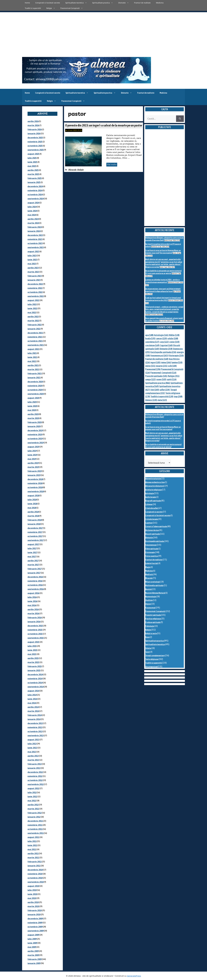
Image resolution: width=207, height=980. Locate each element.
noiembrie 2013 (35, 727)
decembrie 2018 (35, 479)
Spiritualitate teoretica (77, 3)
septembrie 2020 (36, 394)
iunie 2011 (32, 845)
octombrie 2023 (35, 243)
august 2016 (33, 593)
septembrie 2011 (36, 833)
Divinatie (125, 3)
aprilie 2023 (33, 268)
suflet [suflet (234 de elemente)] (165, 390)
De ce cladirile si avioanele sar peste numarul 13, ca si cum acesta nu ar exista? (163, 272)
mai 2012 (32, 801)
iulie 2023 (32, 256)
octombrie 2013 (35, 731)
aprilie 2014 (33, 707)
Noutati (149, 589)
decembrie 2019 (35, 430)
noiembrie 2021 (35, 337)
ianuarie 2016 (34, 622)
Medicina (160, 3)
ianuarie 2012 (34, 817)
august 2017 (33, 544)
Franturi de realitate (142, 3)
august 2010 (33, 886)
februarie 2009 (35, 959)
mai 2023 (32, 264)
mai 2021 (32, 361)
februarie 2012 (35, 813)
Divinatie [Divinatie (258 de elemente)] (166, 349)
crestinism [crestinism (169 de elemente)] (152, 345)
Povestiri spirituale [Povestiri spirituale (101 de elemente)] (156, 376)
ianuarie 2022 (34, 329)
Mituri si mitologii (153, 582)
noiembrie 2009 (35, 923)
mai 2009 (32, 947)
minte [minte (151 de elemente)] (150, 366)
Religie (52, 8)
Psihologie (150, 626)
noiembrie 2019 (35, 434)
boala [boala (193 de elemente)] (150, 338)
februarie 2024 (35, 227)
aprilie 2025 (33, 170)
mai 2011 (32, 849)
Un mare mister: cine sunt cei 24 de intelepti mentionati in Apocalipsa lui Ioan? (163, 290)
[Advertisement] (103, 31)
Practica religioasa (153, 619)
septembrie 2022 (36, 296)
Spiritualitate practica (104, 3)
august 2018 (33, 495)
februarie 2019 (35, 471)
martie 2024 (33, 223)
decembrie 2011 (35, 821)
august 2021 (33, 349)
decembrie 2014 (35, 674)
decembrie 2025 (35, 138)
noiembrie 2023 (35, 239)
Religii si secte (151, 633)
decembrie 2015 (35, 626)
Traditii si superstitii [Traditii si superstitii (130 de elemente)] (162, 396)
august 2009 (33, 935)
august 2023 (33, 251)
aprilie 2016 (33, 609)
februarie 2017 (35, 569)
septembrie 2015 (36, 638)
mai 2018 (32, 508)
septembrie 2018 (36, 491)
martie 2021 (33, 369)
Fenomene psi (151, 545)
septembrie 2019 (36, 443)
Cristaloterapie (152, 519)
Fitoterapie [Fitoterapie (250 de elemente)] (176, 356)
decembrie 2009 (35, 919)
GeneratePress (134, 976)
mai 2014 (32, 703)
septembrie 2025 (36, 150)
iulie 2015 (32, 646)
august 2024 (33, 203)
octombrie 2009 (35, 927)
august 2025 (33, 154)
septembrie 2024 (36, 199)
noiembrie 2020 (35, 386)
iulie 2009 (32, 939)
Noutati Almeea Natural (155, 593)
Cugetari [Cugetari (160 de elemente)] (166, 345)
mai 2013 (32, 752)
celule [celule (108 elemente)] (173, 338)
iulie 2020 (32, 402)
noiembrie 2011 (35, 825)
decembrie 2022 (35, 284)
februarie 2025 (35, 178)
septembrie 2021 (36, 345)
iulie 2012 (32, 792)
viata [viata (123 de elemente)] (162, 400)
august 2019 (33, 447)
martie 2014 (33, 711)
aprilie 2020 (33, 414)
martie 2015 (33, 662)
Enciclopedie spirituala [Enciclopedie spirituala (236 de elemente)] (163, 352)
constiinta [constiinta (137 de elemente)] (152, 342)
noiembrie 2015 (35, 630)
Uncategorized (151, 667)
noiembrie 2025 (35, 142)
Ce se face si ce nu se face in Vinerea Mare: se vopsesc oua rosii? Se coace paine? (163, 252)
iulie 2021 (32, 353)
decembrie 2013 (35, 723)
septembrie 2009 (36, 931)
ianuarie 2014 (34, 719)
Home (27, 3)
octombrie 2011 (35, 829)
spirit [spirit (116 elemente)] (172, 379)
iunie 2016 (32, 601)
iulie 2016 (32, 597)
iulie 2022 (32, 304)
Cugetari (149, 523)
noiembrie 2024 (35, 190)
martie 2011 (33, 857)
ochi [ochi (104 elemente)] (172, 366)
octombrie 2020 (35, 390)
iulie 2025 (32, 158)
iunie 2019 (32, 455)
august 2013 (33, 740)
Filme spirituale (152, 549)
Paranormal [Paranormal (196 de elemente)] (153, 369)
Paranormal (150, 608)
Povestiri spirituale (153, 615)
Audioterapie (151, 497)
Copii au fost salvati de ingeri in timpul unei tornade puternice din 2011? (163, 299)
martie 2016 (33, 613)
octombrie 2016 (35, 585)
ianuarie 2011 (34, 866)
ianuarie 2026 (34, 133)
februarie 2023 (35, 276)
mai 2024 (32, 215)
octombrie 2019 (35, 439)
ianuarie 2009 (34, 963)
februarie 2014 (35, 715)
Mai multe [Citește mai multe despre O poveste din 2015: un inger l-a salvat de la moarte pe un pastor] (112, 164)
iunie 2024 (32, 211)
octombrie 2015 (35, 634)
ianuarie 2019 (34, 475)
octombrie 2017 (35, 536)
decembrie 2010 (35, 870)
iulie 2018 (32, 500)
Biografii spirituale (153, 501)
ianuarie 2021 (34, 378)
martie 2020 (33, 418)
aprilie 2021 (33, 365)
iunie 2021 (32, 357)
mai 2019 (32, 459)
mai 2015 (32, 654)
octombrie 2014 (35, 683)
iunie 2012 (32, 796)
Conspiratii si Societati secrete (48, 3)
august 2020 (33, 398)
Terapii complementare (155, 655)
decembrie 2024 (35, 186)
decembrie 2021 (35, 333)
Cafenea (149, 504)
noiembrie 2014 (35, 679)
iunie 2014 (32, 699)
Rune (147, 637)
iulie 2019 (32, 451)
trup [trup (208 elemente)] (178, 396)
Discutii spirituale (153, 534)
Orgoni (148, 604)
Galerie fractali (152, 563)
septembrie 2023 (36, 247)
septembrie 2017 (36, 540)
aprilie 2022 (33, 317)
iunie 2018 (32, 504)
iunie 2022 (32, 308)
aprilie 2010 (33, 902)
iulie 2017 (32, 548)
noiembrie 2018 (35, 483)
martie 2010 (33, 906)
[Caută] (180, 119)
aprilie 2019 (33, 463)
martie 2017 (33, 565)
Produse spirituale (153, 622)
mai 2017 (32, 557)
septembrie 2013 (36, 735)
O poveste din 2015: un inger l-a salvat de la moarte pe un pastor (104, 125)
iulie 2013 (32, 744)
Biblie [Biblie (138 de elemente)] (174, 335)
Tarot (148, 652)
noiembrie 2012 (35, 776)
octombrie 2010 (35, 878)
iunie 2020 (32, 406)
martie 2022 (33, 321)
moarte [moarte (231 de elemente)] (162, 366)
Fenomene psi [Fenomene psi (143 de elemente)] (159, 356)
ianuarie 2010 (34, 914)
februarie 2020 (35, 422)
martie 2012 (33, 809)
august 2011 (33, 837)
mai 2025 (32, 166)
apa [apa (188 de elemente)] (149, 335)
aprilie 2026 (33, 121)
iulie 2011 (32, 841)
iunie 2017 (32, 552)
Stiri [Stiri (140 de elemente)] (155, 390)
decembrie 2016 (35, 577)
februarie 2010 (35, 910)
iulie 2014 (32, 695)
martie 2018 (33, 516)
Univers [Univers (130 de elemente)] (151, 400)
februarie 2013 (35, 764)
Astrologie (150, 493)
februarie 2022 (35, 325)
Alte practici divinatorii (155, 486)
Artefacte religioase (153, 490)
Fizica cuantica (152, 556)
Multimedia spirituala (154, 585)
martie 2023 (33, 272)
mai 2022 (32, 312)
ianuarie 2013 (34, 768)
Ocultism (149, 600)
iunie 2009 (32, 943)
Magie (148, 567)
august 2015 (33, 642)
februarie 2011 (35, 862)
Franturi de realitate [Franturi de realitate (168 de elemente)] (157, 359)
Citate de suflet (152, 508)
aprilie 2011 (33, 853)
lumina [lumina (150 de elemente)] (177, 362)
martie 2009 (33, 955)
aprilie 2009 (33, 951)
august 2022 (33, 300)
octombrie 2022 (35, 292)
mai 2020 (32, 410)
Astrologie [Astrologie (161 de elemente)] (161, 335)
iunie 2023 (32, 260)
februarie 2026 (35, 129)
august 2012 (33, 788)
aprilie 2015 (33, 658)
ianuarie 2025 (34, 182)
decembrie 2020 (35, 382)
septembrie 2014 (36, 687)
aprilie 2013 (33, 756)
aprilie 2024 (33, 219)
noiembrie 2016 (35, 581)
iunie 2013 (32, 748)
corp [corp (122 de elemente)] (164, 342)
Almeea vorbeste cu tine (155, 482)
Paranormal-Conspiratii (73, 8)
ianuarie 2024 (34, 231)
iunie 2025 (32, 162)
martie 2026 (33, 125)
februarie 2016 (35, 618)
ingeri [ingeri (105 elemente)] (156, 362)
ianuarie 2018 (34, 524)
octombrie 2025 (35, 146)
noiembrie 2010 (35, 874)
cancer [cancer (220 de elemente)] (161, 338)
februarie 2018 (35, 520)
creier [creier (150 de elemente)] (174, 342)
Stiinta (148, 648)
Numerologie (151, 597)
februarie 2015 (35, 666)
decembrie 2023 (35, 235)
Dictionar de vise (152, 530)
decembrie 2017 (35, 528)
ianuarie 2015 (34, 670)
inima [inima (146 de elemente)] (166, 362)
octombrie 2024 (35, 194)
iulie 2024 (32, 207)
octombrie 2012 (35, 780)
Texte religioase (152, 659)
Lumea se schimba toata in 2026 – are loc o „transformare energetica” (162, 281)
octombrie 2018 (35, 487)
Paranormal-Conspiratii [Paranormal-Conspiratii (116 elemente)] (163, 373)
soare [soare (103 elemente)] (161, 379)
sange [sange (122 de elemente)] (151, 379)
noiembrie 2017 (35, 532)
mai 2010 (32, 898)
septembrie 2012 (36, 784)
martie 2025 (33, 174)
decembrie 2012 (35, 772)
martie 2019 (33, 467)
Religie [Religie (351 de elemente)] (174, 376)
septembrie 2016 (36, 589)
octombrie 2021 (35, 341)
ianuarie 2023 (34, 280)
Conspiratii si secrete (154, 512)
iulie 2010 (32, 890)
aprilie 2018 (33, 512)
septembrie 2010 (36, 882)
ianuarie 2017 (34, 573)
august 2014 (33, 691)
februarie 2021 (35, 373)
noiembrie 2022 (35, 288)
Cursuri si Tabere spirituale (156, 526)
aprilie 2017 (33, 561)
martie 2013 (33, 760)
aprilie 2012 (33, 805)
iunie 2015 (32, 650)
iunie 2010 (32, 894)
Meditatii (149, 574)
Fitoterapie (150, 552)
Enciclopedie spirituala (155, 541)
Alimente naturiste (153, 479)
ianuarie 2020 (34, 426)
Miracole (72, 170)
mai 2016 (32, 605)
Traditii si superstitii (33, 8)
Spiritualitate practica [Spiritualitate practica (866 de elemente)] (158, 383)
